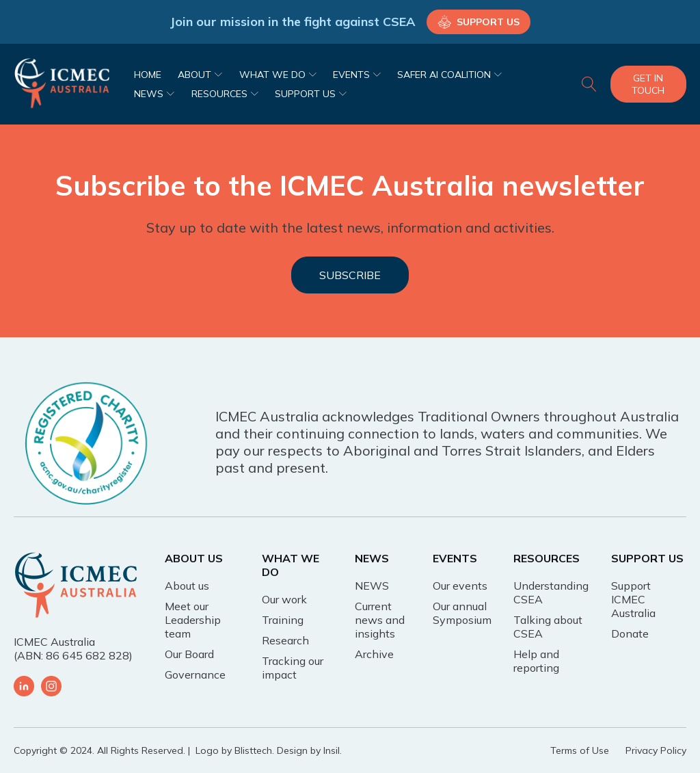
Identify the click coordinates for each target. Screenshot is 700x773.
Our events (460, 586)
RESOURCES (225, 94)
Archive (374, 654)
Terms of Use (580, 750)
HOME (148, 75)
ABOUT (200, 75)
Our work (284, 599)
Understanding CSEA (551, 592)
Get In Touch (648, 84)
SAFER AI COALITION (449, 75)
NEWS (154, 94)
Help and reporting (536, 661)
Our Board (189, 654)
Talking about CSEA (548, 627)
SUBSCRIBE (350, 275)
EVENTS (357, 75)
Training (283, 620)
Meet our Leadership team (193, 620)
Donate (630, 633)
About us (187, 586)
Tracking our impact (293, 668)
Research (285, 640)
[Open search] (589, 84)
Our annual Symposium (462, 613)
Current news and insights (380, 620)
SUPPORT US (311, 94)
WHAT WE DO (278, 75)
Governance (195, 674)
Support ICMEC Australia (633, 599)
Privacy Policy (656, 750)
